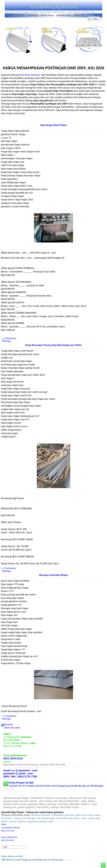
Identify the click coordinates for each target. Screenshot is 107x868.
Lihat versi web (12, 728)
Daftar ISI (79, 15)
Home (11, 15)
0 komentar (10, 338)
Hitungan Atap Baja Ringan (53, 575)
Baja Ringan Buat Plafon (53, 125)
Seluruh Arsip (64, 15)
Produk (21, 15)
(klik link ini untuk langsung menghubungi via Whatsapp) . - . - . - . (37, 858)
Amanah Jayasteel (53, 6)
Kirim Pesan (48, 15)
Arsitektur (33, 15)
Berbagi (7, 341)
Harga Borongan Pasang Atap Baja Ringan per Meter (53, 345)
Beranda (8, 724)
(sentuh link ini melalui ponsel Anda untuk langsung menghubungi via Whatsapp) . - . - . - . (53, 786)
